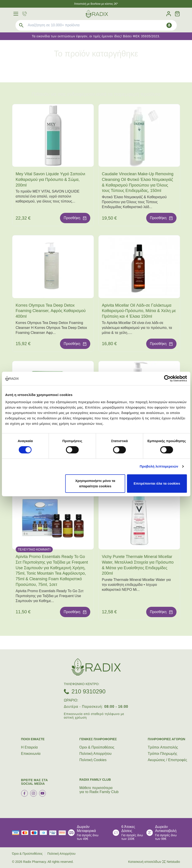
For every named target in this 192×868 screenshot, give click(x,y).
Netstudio (171, 862)
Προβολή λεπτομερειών (159, 466)
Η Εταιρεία (30, 747)
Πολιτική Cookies (93, 760)
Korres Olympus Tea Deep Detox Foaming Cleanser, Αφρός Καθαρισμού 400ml (51, 311)
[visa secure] (54, 833)
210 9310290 (88, 691)
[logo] (97, 14)
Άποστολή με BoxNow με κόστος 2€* (96, 4)
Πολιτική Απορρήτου (96, 754)
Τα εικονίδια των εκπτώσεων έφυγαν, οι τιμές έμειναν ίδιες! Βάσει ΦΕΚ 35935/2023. (96, 36)
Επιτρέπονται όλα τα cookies (157, 483)
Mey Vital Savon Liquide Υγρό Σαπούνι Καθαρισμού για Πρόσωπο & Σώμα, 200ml (51, 180)
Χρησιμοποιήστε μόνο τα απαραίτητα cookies (95, 483)
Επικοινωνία (31, 754)
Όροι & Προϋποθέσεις (97, 747)
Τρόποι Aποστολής (163, 747)
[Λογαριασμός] (169, 14)
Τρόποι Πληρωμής (162, 754)
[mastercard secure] (63, 833)
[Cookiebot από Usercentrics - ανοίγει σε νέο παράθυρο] (167, 378)
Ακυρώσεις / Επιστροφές (167, 760)
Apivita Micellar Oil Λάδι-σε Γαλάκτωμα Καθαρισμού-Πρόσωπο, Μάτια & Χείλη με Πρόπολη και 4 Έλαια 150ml (139, 311)
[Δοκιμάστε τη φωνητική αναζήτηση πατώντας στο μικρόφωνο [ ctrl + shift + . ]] (169, 25)
